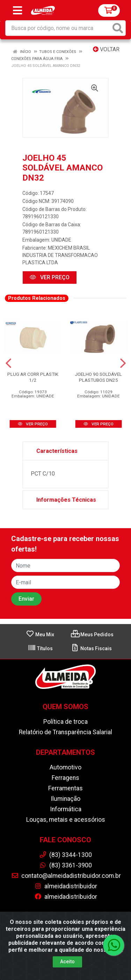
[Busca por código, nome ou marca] (58, 28)
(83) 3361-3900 (65, 865)
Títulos (40, 648)
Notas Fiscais (91, 648)
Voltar (106, 49)
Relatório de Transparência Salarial (65, 732)
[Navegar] (8, 363)
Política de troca (65, 722)
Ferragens (65, 778)
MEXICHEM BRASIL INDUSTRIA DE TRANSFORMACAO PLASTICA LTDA (60, 255)
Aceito (67, 962)
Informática (66, 809)
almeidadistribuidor (66, 886)
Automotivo (65, 767)
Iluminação (65, 799)
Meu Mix (40, 635)
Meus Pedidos (92, 635)
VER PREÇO (50, 277)
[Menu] (17, 10)
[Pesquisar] (118, 28)
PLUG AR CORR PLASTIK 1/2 (33, 377)
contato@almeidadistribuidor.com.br (66, 876)
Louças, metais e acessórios (66, 820)
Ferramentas (65, 788)
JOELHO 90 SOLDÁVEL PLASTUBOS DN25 (98, 377)
